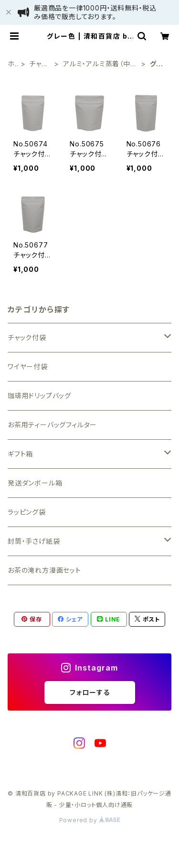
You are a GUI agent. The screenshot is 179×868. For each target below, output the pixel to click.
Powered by (90, 820)
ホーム (11, 64)
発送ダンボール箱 (35, 483)
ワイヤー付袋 (28, 367)
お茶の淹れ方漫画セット (44, 570)
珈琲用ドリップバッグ (39, 396)
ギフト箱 (20, 454)
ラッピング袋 (27, 512)
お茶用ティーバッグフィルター (52, 425)
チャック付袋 (39, 64)
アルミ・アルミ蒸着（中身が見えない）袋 (100, 64)
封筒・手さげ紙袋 (34, 541)
